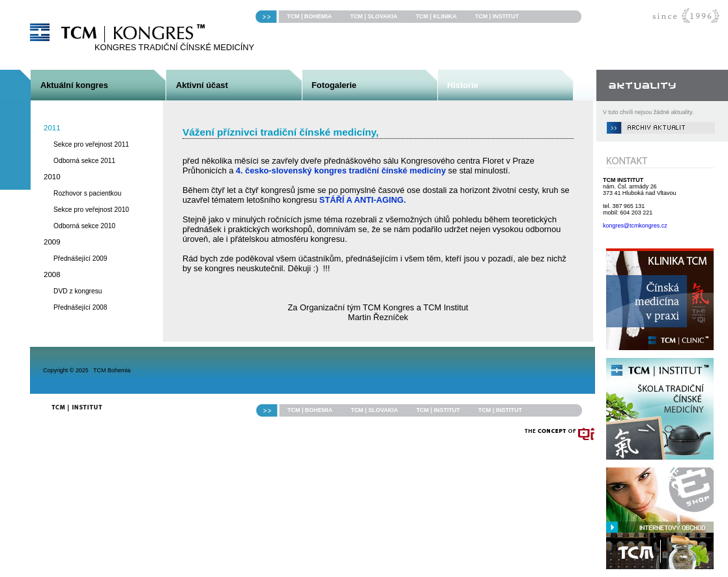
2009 (52, 242)
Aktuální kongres (74, 85)
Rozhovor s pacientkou (87, 193)
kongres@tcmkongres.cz (635, 226)
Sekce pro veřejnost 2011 (91, 144)
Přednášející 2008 (80, 307)
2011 (52, 128)
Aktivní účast (202, 85)
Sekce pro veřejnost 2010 (91, 210)
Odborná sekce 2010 (84, 226)
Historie (463, 85)
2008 (52, 274)
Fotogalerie (334, 85)
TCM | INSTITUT (497, 16)
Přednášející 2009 (80, 259)
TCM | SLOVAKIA (373, 16)
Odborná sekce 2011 (84, 161)
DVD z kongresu (78, 291)
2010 (52, 177)
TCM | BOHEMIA (309, 16)
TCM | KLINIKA (436, 16)
